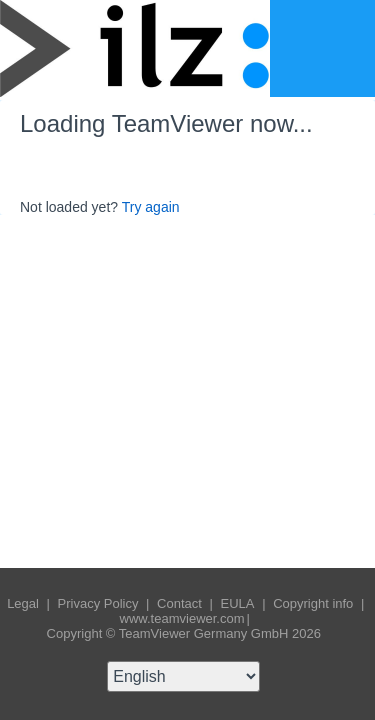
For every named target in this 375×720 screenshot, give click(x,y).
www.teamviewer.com (182, 618)
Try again (151, 207)
